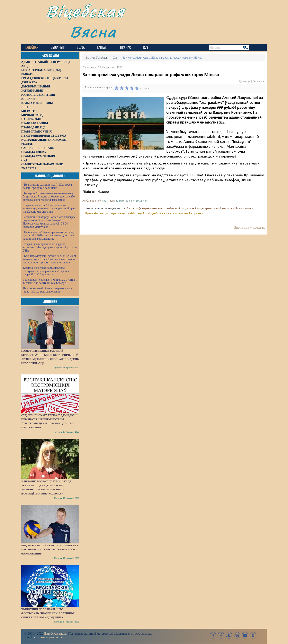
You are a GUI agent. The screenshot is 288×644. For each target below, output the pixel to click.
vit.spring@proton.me (48, 637)
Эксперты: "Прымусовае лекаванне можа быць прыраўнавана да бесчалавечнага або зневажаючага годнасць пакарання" (49, 197)
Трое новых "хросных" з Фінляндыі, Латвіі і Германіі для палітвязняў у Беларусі (50, 281)
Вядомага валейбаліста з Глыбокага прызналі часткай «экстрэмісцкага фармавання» (50, 549)
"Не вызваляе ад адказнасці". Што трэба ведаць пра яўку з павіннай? (47, 186)
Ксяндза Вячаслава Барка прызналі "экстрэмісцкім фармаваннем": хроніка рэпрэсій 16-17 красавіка (47, 271)
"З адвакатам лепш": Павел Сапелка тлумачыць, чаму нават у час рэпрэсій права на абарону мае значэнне (50, 208)
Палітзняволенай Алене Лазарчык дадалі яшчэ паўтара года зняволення (48, 290)
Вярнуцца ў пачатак (249, 227)
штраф (120, 201)
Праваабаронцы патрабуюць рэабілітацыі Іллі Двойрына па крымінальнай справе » (144, 213)
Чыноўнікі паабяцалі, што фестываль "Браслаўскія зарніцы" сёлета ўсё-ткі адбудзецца (48, 613)
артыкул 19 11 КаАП (137, 201)
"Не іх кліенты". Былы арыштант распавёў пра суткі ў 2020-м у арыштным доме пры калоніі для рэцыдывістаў (49, 235)
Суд (104, 201)
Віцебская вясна (55, 633)
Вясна (93, 32)
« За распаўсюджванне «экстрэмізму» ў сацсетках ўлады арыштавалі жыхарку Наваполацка (189, 209)
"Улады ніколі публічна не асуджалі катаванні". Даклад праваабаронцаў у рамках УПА (50, 247)
